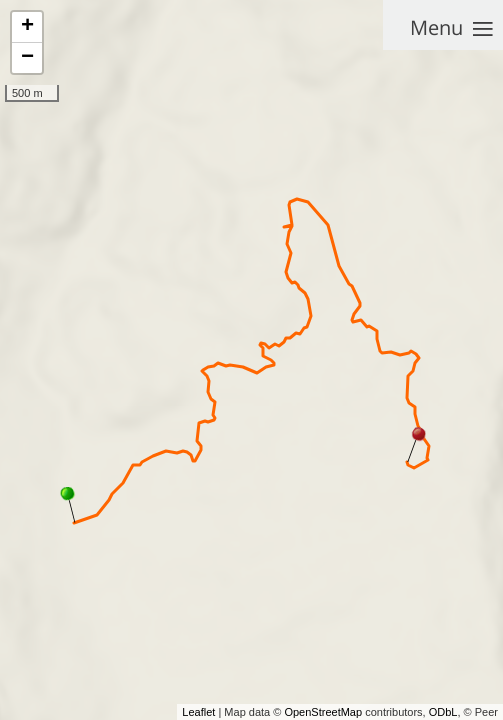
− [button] (27, 58)
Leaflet (198, 712)
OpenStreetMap (323, 712)
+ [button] (27, 27)
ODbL (443, 712)
